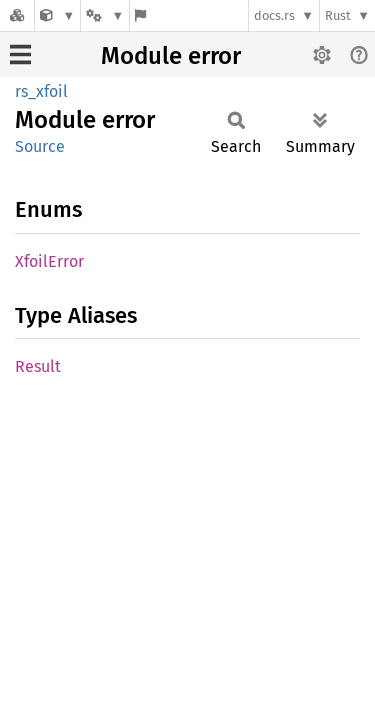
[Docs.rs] (17, 15)
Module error (171, 56)
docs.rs (274, 15)
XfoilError (49, 261)
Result (38, 366)
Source (40, 146)
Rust (338, 15)
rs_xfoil (41, 91)
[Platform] (105, 15)
